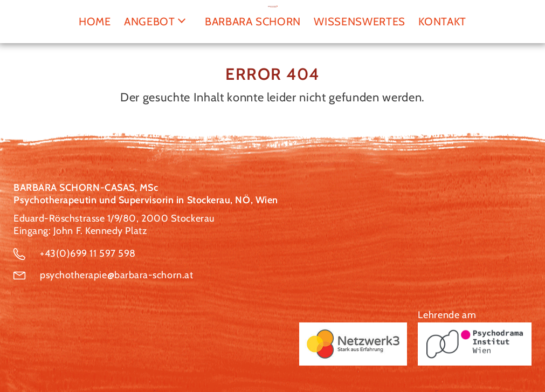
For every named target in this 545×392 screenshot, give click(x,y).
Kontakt (442, 21)
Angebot (150, 21)
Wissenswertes (360, 21)
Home (95, 21)
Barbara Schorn (253, 21)
